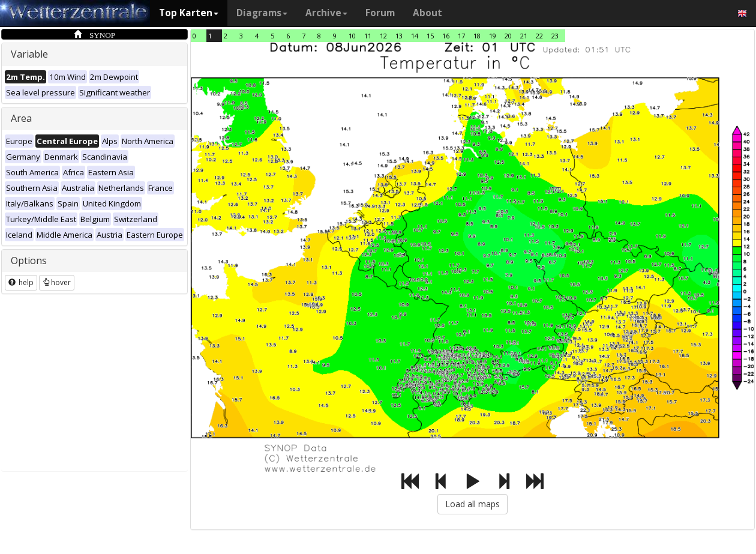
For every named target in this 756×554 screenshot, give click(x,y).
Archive (326, 13)
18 (477, 36)
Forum (380, 13)
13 (399, 36)
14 (415, 36)
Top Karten (189, 13)
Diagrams (262, 13)
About (427, 13)
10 (352, 36)
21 (524, 36)
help (21, 282)
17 (461, 36)
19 (493, 36)
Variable (29, 54)
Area (21, 118)
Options (29, 260)
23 (555, 36)
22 (539, 36)
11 (368, 36)
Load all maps (472, 504)
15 (430, 36)
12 (383, 36)
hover (57, 282)
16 (446, 36)
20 (508, 36)
